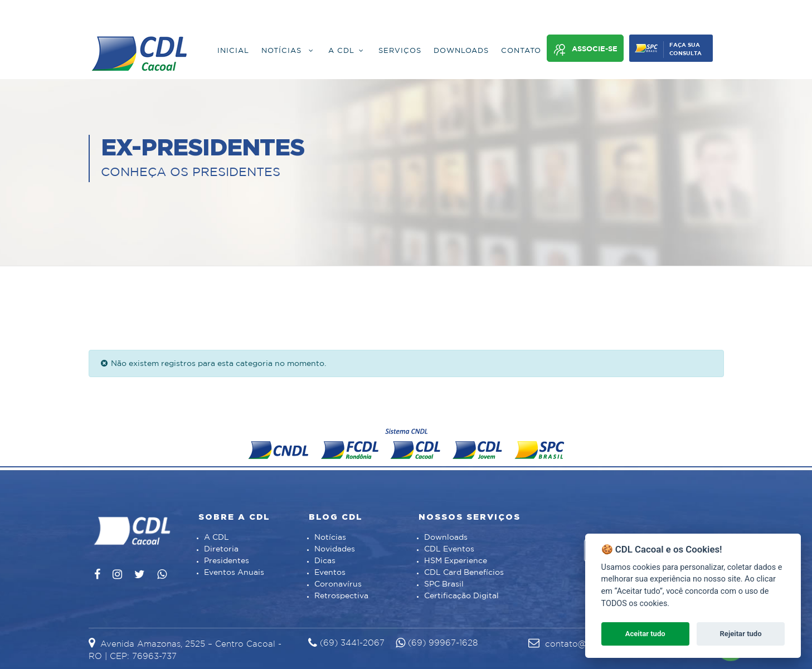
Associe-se (585, 50)
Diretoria (221, 549)
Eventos (330, 573)
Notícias (330, 538)
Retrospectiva (341, 596)
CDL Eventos (449, 549)
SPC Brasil (444, 584)
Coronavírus (338, 584)
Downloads (446, 538)
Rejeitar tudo (741, 634)
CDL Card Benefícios (464, 573)
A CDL (217, 538)
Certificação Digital (461, 596)
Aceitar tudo (645, 634)
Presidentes (227, 561)
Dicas (325, 561)
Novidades (335, 549)
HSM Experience (456, 561)
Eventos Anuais (234, 573)
